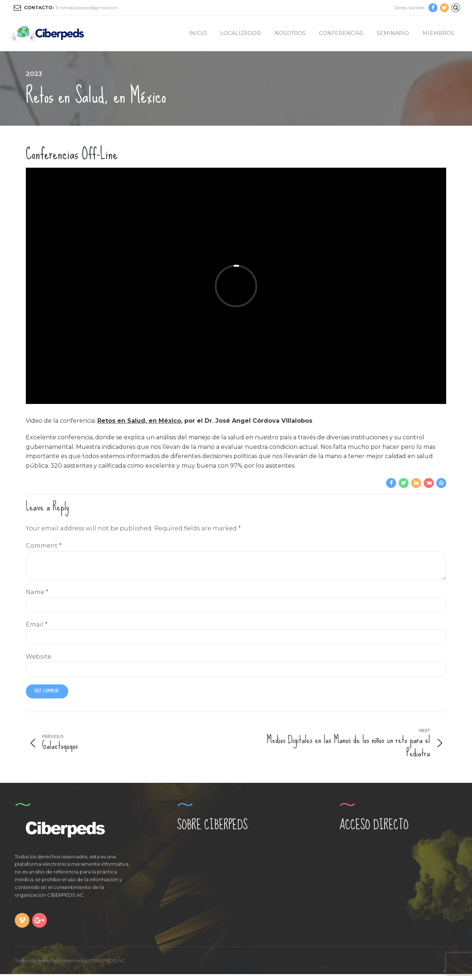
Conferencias (341, 33)
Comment (44, 546)
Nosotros (290, 33)
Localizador (240, 33)
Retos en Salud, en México (139, 421)
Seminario (393, 33)
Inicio (198, 33)
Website (39, 661)
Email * (37, 629)
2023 (34, 74)
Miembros (438, 33)
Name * (37, 596)
